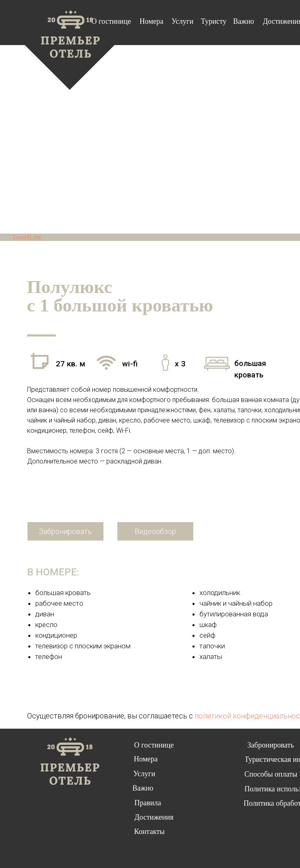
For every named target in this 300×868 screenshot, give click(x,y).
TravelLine (27, 237)
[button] (155, 531)
